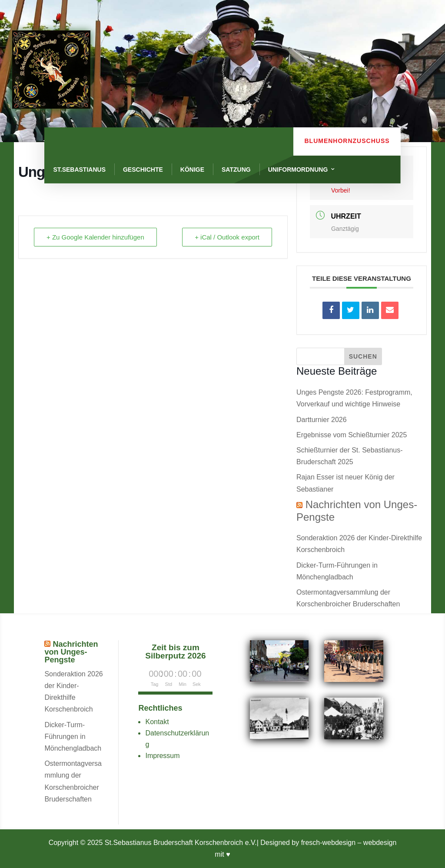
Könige (192, 170)
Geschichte (143, 170)
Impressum (162, 756)
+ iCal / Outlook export (227, 237)
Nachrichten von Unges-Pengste (71, 652)
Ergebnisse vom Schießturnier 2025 (352, 435)
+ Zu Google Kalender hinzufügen (95, 237)
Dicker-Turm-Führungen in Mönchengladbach (73, 737)
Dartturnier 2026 (322, 420)
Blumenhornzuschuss (347, 141)
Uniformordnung (298, 170)
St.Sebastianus (79, 170)
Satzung (236, 170)
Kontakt (157, 722)
